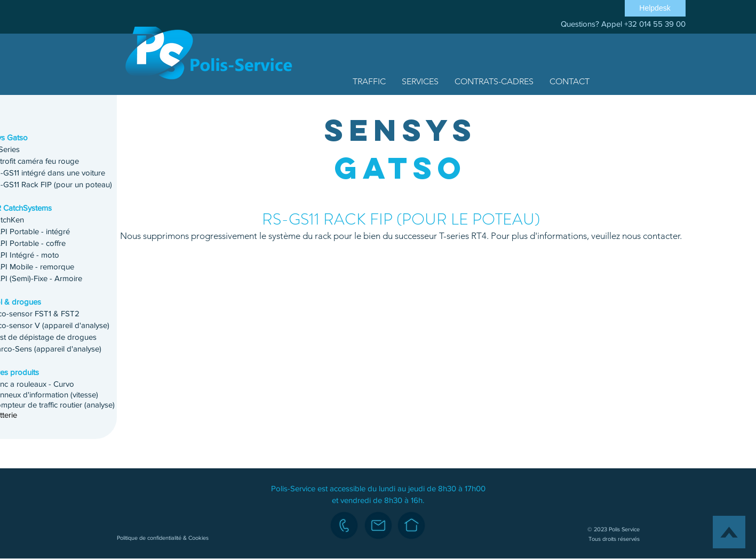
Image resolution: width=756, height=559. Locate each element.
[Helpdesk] (655, 8)
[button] (369, 81)
